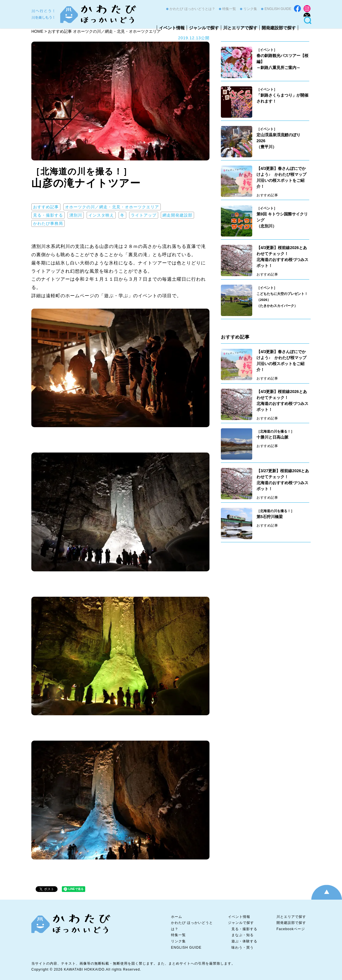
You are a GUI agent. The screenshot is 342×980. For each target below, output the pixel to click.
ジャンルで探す (204, 28)
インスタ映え (101, 215)
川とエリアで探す (240, 28)
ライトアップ (144, 215)
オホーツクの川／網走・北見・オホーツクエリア (112, 207)
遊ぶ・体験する (244, 941)
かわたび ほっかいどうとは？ (192, 9)
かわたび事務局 (48, 223)
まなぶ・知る (243, 935)
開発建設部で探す (279, 28)
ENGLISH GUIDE (278, 9)
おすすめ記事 (46, 207)
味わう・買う (243, 948)
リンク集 (250, 9)
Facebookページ (291, 929)
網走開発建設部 (177, 215)
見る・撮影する (48, 215)
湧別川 (76, 215)
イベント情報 (172, 28)
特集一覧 (229, 9)
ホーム (177, 917)
